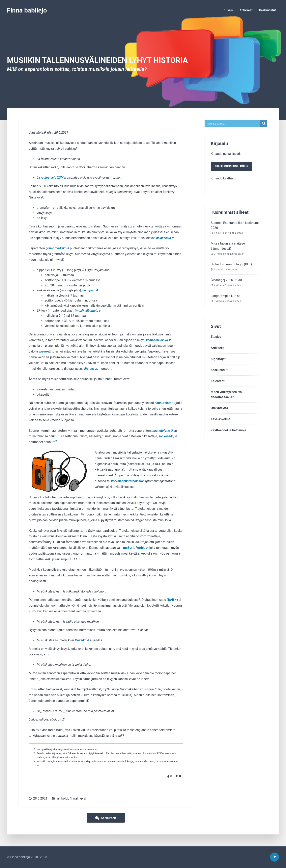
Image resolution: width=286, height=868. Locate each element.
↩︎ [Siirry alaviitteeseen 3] (38, 766)
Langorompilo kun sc (226, 296)
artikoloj (62, 798)
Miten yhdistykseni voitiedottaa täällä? (227, 395)
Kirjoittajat (218, 359)
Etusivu (228, 10)
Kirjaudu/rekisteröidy (232, 167)
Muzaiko (81, 640)
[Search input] (233, 123)
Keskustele (106, 818)
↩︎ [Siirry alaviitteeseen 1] (96, 749)
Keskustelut (267, 10)
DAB (171, 600)
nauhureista (163, 403)
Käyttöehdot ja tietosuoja (229, 431)
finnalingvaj (78, 798)
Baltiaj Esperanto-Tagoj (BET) (231, 265)
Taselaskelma (221, 420)
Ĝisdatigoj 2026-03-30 (226, 281)
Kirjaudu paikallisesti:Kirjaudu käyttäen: (232, 166)
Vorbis (141, 548)
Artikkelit (246, 10)
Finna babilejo (27, 10)
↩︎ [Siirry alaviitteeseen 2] (77, 757)
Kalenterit (218, 382)
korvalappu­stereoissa (127, 481)
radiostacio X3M (52, 178)
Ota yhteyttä (219, 409)
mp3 (126, 548)
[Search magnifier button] (264, 123)
